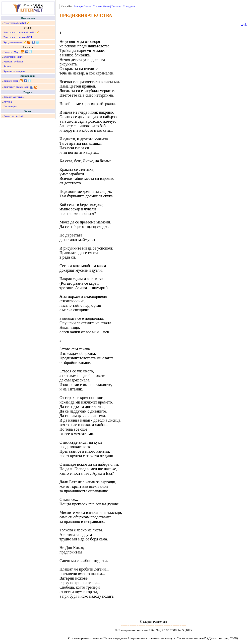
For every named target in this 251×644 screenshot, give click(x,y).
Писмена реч (10, 106)
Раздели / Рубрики (13, 62)
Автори (7, 66)
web (244, 24)
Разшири (78, 6)
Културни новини (13, 42)
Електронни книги (13, 57)
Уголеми (98, 6)
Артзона (8, 102)
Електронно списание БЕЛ (18, 37)
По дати (8, 52)
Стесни (87, 6)
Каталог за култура (14, 97)
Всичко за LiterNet (13, 116)
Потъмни (116, 6)
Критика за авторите (14, 71)
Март (17, 52)
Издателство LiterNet (15, 23)
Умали (106, 6)
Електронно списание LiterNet (20, 32)
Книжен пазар (11, 81)
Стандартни (129, 6)
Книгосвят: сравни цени (16, 87)
